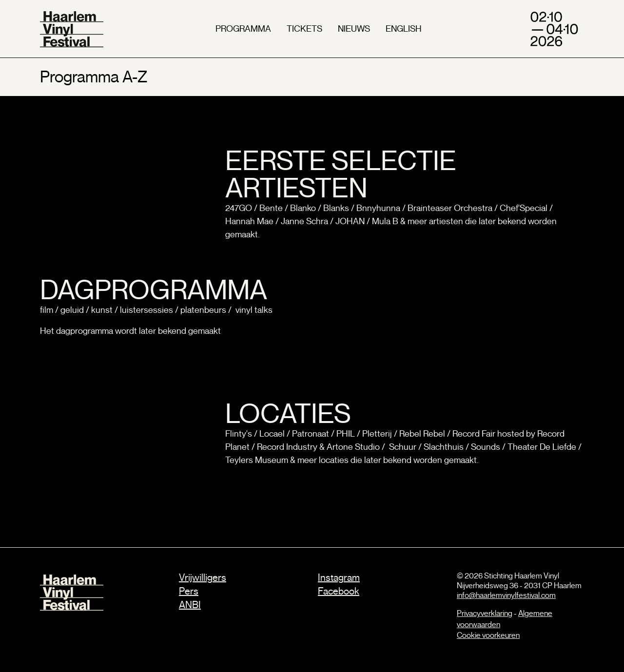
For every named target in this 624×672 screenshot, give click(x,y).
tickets (304, 29)
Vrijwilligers (203, 578)
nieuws (354, 29)
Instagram (339, 578)
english (404, 29)
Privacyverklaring (485, 614)
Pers (189, 591)
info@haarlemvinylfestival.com (506, 595)
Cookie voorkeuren (488, 635)
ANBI (190, 605)
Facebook (339, 591)
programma (243, 29)
